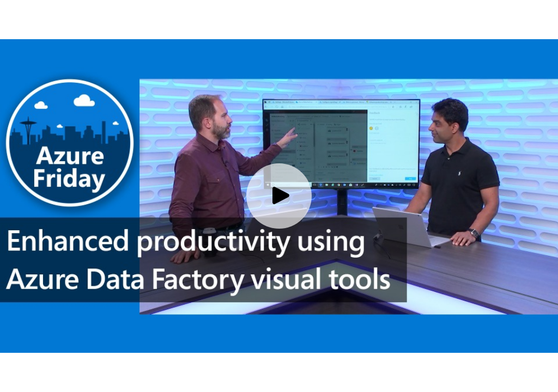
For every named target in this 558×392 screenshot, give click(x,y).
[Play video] (279, 196)
